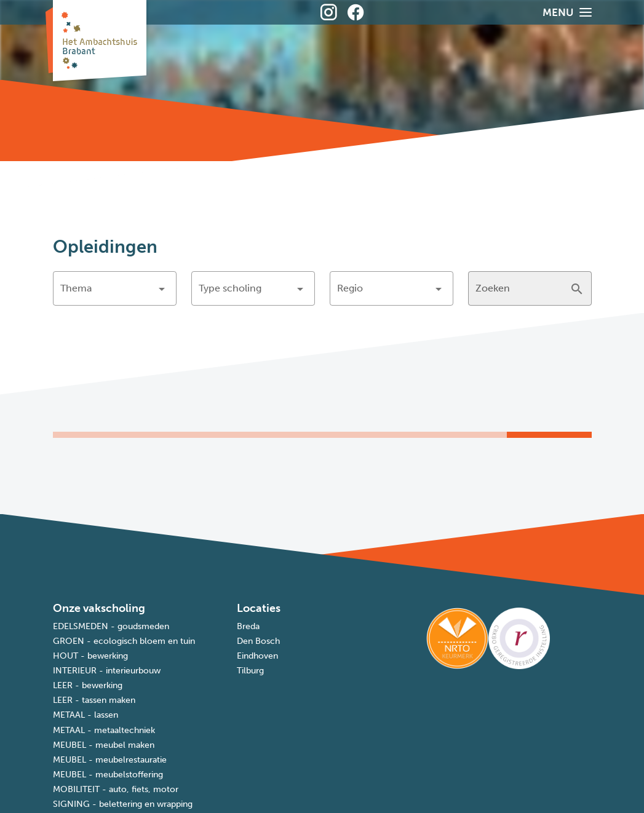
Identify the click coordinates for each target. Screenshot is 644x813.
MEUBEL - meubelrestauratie (110, 760)
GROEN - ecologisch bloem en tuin (124, 641)
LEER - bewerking (88, 685)
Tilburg (250, 671)
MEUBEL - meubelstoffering (108, 775)
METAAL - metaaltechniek (104, 730)
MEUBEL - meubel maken (104, 745)
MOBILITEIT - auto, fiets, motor (116, 789)
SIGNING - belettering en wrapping (123, 804)
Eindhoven (257, 656)
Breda (248, 626)
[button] (115, 288)
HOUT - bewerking (90, 656)
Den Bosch (258, 641)
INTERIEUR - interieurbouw (107, 671)
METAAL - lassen (85, 715)
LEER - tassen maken (94, 700)
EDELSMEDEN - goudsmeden (111, 626)
